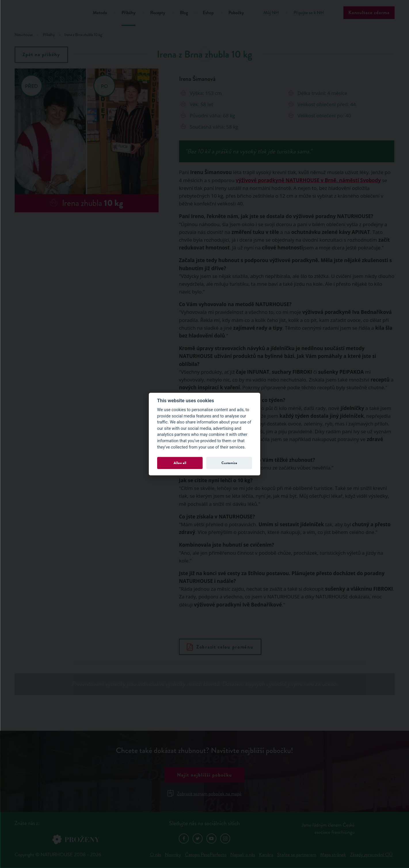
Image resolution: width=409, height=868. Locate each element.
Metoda (100, 13)
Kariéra (266, 855)
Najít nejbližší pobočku (204, 775)
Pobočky (236, 13)
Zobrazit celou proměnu (220, 647)
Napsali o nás (243, 855)
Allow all (180, 463)
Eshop (208, 13)
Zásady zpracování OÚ (371, 855)
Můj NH (271, 13)
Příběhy (129, 13)
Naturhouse (24, 35)
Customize (229, 463)
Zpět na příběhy (41, 55)
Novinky (173, 855)
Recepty (158, 13)
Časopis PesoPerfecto (206, 855)
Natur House (46, 14)
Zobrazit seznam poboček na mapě (204, 794)
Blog (184, 13)
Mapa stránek (333, 855)
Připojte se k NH (309, 13)
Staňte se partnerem (297, 855)
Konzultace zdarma (369, 13)
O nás (156, 855)
